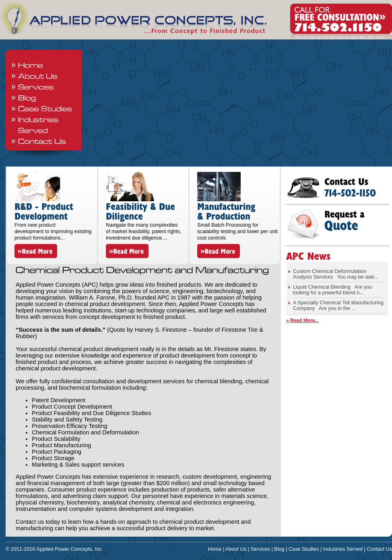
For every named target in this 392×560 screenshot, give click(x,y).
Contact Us (379, 549)
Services (260, 549)
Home (215, 549)
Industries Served (343, 549)
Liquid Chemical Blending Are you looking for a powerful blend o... (332, 290)
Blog (279, 549)
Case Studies (304, 549)
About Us (236, 549)
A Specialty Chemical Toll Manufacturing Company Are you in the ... (338, 306)
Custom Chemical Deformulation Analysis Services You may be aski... (336, 274)
